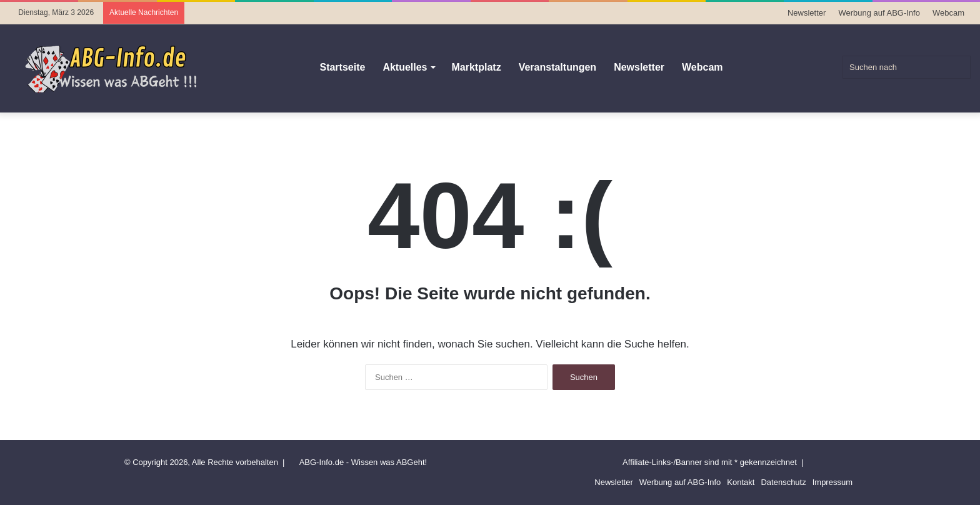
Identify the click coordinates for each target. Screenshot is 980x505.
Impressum (832, 482)
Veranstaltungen (557, 67)
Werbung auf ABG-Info (879, 13)
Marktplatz (477, 67)
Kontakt (741, 482)
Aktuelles (405, 67)
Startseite (342, 67)
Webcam (948, 13)
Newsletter (807, 13)
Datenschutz (783, 482)
